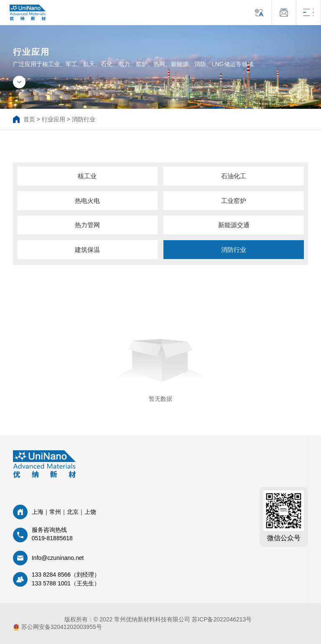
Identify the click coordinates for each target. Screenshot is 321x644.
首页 (29, 119)
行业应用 (53, 119)
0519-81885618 (52, 538)
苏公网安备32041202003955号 (57, 627)
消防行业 (84, 119)
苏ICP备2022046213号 (222, 619)
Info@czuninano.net (58, 558)
